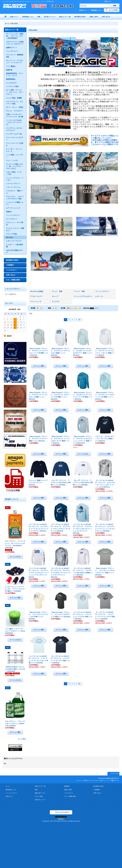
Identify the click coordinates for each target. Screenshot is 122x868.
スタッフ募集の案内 (13, 280)
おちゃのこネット (113, 778)
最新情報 (67, 786)
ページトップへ (115, 773)
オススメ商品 (39, 796)
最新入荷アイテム (40, 793)
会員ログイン (83, 10)
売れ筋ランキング (40, 800)
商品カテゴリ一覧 (40, 786)
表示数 (33, 308)
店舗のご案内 (68, 790)
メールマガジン (11, 270)
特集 (36, 790)
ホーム (8, 786)
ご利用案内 (10, 265)
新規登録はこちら (96, 10)
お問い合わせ (11, 275)
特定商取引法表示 (12, 260)
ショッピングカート (12, 793)
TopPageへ (61, 819)
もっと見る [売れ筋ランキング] (22, 739)
